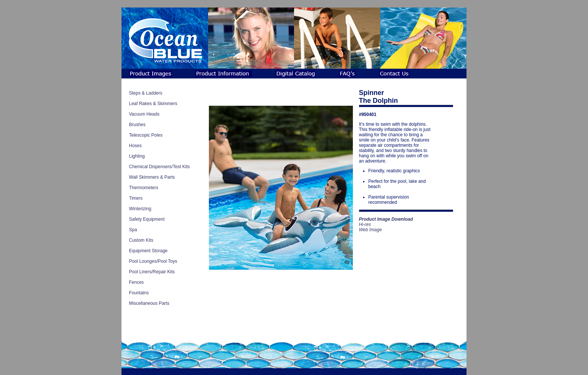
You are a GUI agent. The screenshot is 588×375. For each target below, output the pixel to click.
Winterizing (140, 209)
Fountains (139, 293)
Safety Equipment (147, 219)
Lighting (137, 156)
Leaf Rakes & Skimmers (153, 104)
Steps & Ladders (146, 93)
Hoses (135, 146)
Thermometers (144, 188)
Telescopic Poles (146, 135)
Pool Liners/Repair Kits (152, 272)
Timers (136, 198)
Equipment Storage (148, 251)
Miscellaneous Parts (149, 303)
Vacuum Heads (144, 114)
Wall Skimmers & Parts (152, 177)
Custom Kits (141, 240)
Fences (136, 282)
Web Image (370, 230)
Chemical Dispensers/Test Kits (159, 167)
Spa (133, 230)
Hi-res (365, 224)
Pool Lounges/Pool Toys (153, 261)
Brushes (137, 125)
